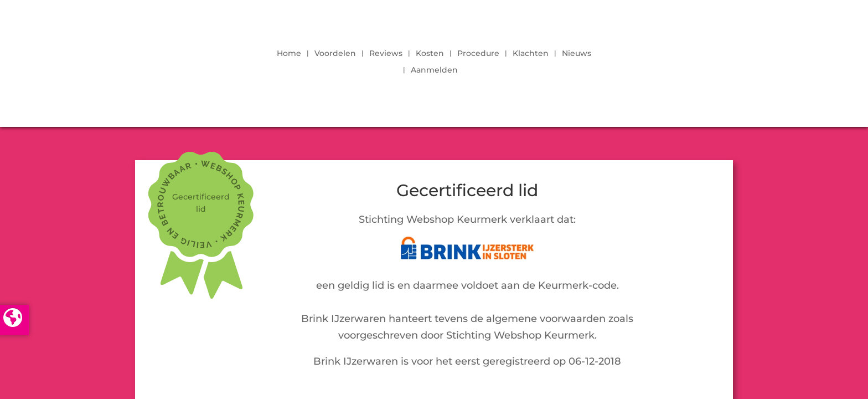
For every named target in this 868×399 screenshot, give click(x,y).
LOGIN (702, 59)
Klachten (531, 54)
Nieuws (577, 54)
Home (289, 54)
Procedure (478, 54)
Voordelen (335, 54)
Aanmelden (434, 70)
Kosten (430, 54)
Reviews (386, 54)
